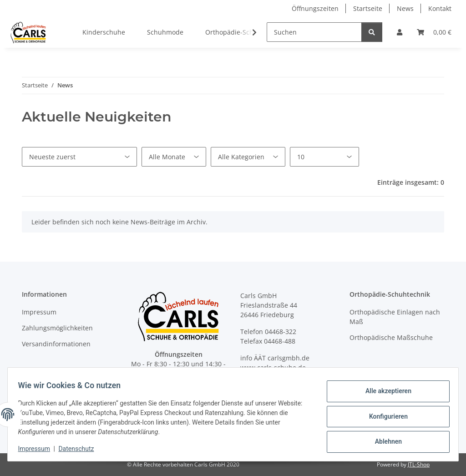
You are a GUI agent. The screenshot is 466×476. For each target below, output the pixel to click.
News (405, 8)
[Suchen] (314, 32)
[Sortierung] (79, 157)
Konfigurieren (384, 416)
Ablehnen (384, 440)
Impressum (38, 449)
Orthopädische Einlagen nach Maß (395, 317)
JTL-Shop (419, 464)
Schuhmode (165, 32)
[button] (400, 32)
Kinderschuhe (104, 32)
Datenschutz (81, 449)
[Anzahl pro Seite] (324, 157)
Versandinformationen (56, 344)
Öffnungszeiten (315, 8)
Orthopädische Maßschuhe (391, 337)
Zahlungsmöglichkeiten (57, 328)
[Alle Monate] (174, 157)
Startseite (368, 8)
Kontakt (440, 8)
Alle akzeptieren (384, 393)
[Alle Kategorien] (248, 157)
